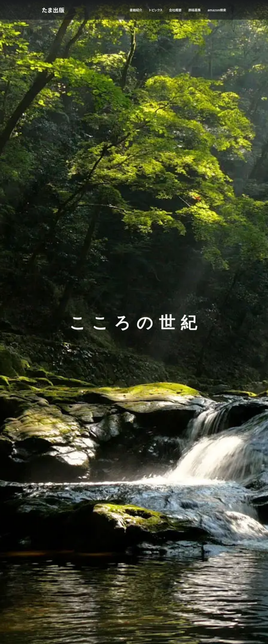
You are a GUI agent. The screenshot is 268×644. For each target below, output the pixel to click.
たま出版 (54, 10)
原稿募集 (195, 10)
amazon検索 (217, 10)
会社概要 (175, 10)
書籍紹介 (136, 10)
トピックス (156, 10)
